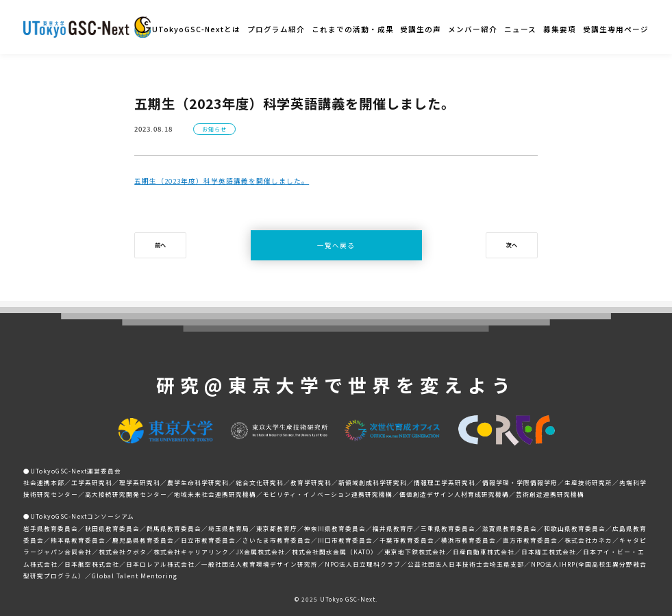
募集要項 (560, 29)
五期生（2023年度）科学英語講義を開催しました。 (222, 181)
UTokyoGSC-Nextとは (196, 29)
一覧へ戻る (336, 245)
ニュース (520, 29)
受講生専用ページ (616, 29)
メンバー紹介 (473, 29)
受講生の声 (421, 29)
